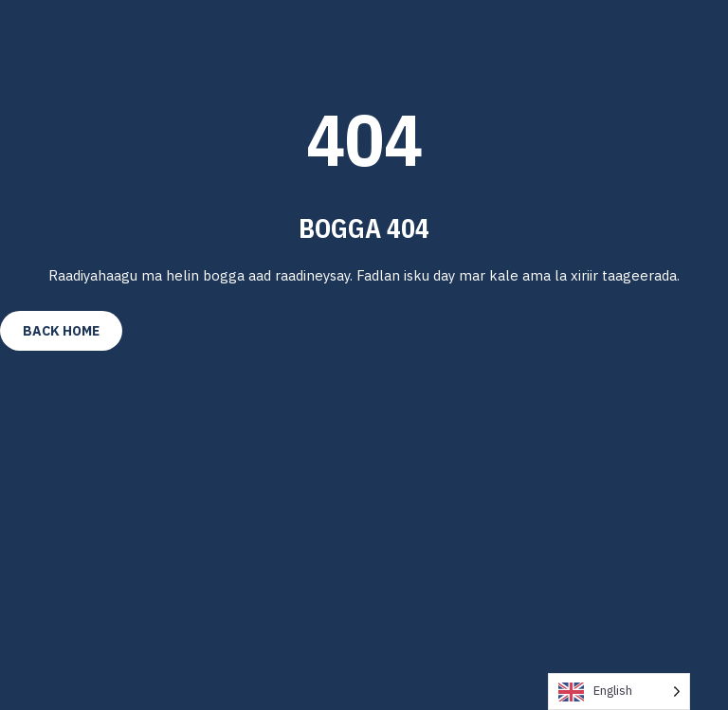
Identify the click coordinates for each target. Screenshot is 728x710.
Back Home (61, 331)
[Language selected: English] (619, 692)
